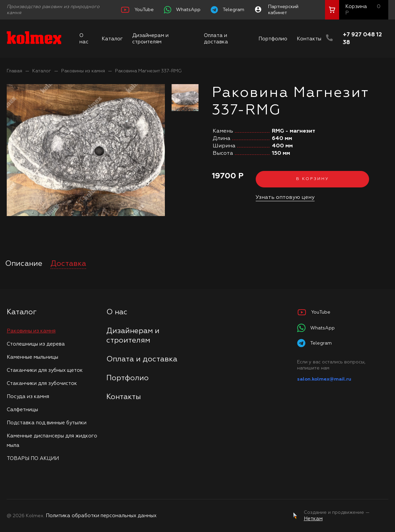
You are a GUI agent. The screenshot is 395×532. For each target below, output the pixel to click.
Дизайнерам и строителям (150, 39)
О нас (84, 39)
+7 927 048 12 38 (362, 39)
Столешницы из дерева (36, 344)
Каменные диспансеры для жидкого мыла (52, 441)
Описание (24, 264)
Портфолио (273, 39)
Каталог (112, 39)
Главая (14, 71)
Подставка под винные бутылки (47, 423)
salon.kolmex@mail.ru (324, 379)
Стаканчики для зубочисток (42, 383)
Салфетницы (22, 410)
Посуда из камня (28, 397)
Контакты (309, 39)
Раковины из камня (83, 71)
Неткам (313, 519)
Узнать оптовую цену (285, 198)
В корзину (313, 179)
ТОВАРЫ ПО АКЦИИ (33, 458)
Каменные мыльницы (32, 357)
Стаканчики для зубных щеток (45, 370)
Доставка (68, 264)
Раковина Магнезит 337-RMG (148, 71)
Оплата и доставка (216, 39)
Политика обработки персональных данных (101, 516)
